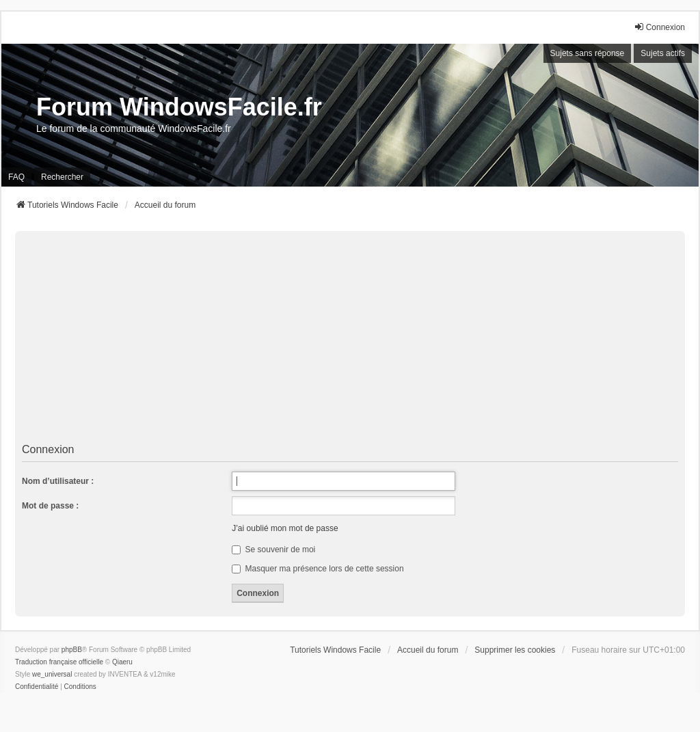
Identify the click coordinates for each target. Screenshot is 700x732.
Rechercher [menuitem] (62, 177)
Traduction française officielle (59, 662)
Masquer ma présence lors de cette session (318, 569)
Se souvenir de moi (273, 550)
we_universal (52, 674)
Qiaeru (122, 662)
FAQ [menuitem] (16, 177)
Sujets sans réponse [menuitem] (588, 53)
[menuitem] (37, 687)
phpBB (72, 650)
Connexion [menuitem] (659, 27)
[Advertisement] (350, 337)
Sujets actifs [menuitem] (663, 53)
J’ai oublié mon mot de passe (285, 528)
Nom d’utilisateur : (58, 481)
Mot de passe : (50, 506)
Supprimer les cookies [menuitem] (515, 650)
